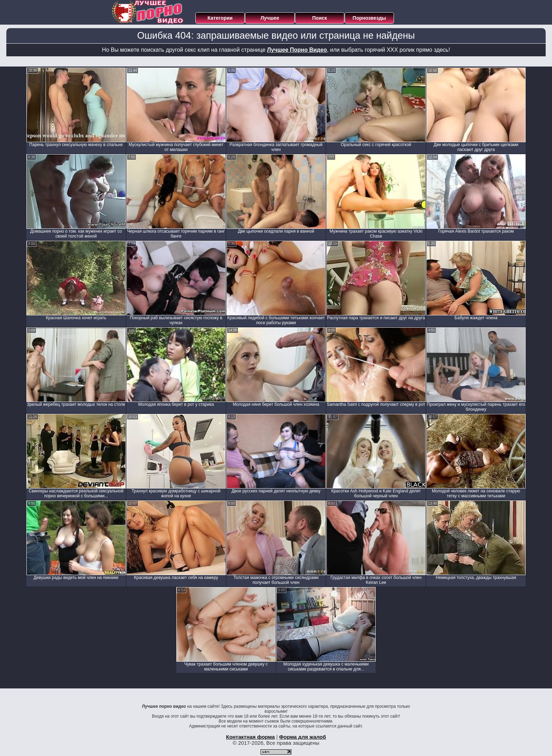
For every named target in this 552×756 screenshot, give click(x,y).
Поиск (320, 18)
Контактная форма (250, 737)
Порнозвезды (369, 18)
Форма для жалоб (303, 737)
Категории (220, 18)
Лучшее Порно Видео (297, 50)
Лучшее (270, 18)
